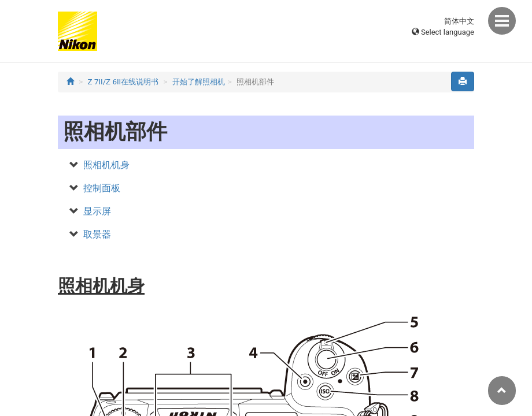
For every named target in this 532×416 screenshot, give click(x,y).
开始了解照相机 (199, 82)
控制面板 (102, 188)
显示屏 (97, 211)
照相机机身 (106, 165)
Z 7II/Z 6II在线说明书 (123, 82)
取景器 (97, 234)
